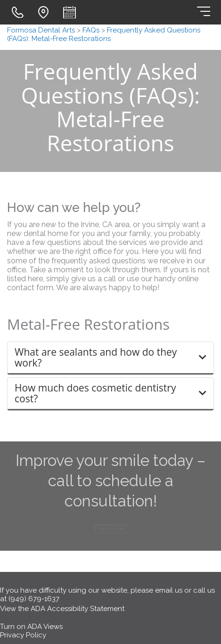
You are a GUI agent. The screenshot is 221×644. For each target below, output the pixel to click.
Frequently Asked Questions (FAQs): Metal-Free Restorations (104, 34)
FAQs (91, 30)
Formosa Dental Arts (41, 30)
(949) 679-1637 (34, 599)
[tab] (110, 358)
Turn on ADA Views (31, 627)
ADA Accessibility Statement (78, 609)
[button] (110, 358)
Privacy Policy (23, 635)
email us (169, 590)
